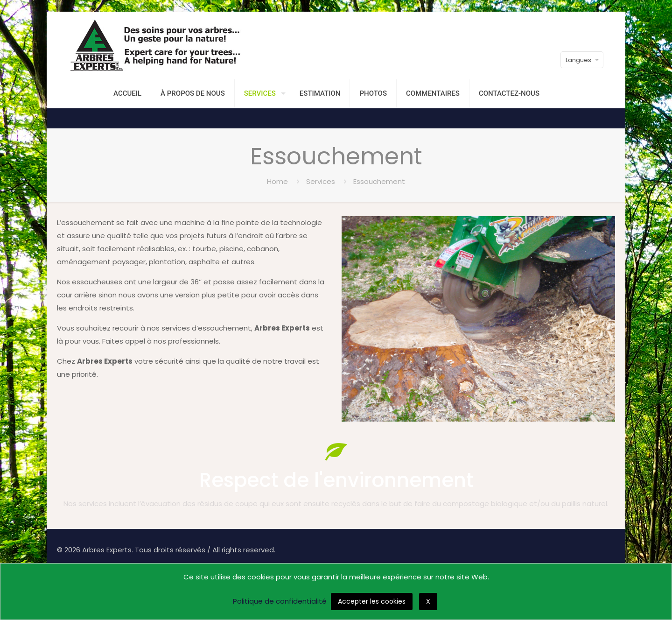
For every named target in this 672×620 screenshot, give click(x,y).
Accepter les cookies (372, 601)
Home (277, 181)
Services (321, 181)
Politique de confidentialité (280, 601)
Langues (583, 60)
